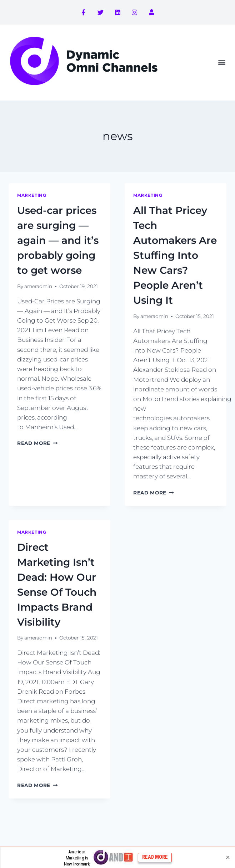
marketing (32, 195)
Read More (37, 443)
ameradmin (38, 286)
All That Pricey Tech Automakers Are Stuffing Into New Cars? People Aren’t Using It (175, 255)
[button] (222, 63)
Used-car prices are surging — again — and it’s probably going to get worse (58, 240)
